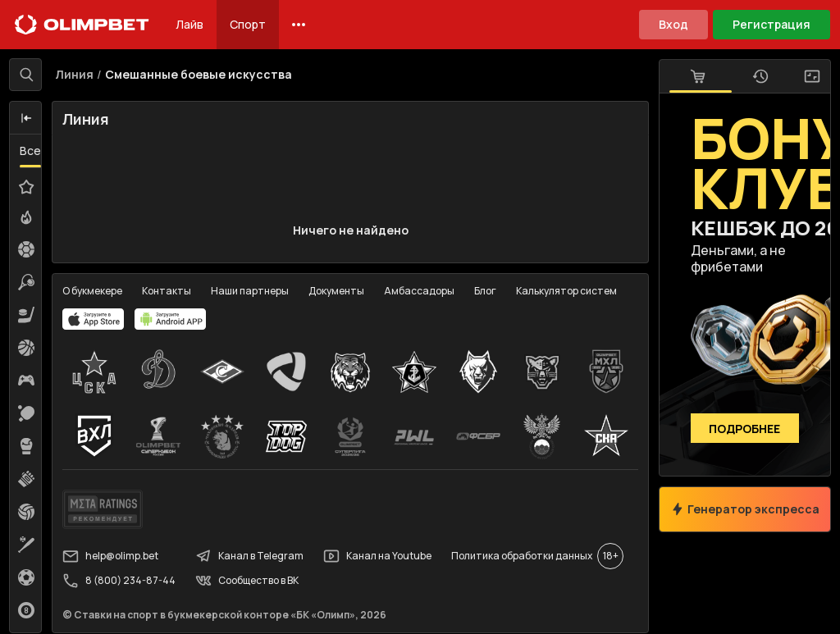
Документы (337, 292)
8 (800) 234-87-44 (120, 582)
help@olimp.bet (111, 557)
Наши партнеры (251, 292)
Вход (673, 24)
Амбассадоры (420, 292)
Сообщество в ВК (248, 582)
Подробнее (744, 429)
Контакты (167, 292)
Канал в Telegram (250, 557)
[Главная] (82, 25)
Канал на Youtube (378, 557)
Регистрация (772, 24)
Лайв (189, 24)
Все (31, 151)
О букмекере (93, 292)
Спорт (248, 24)
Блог (486, 292)
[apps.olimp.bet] (94, 320)
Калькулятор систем (567, 292)
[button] (27, 119)
